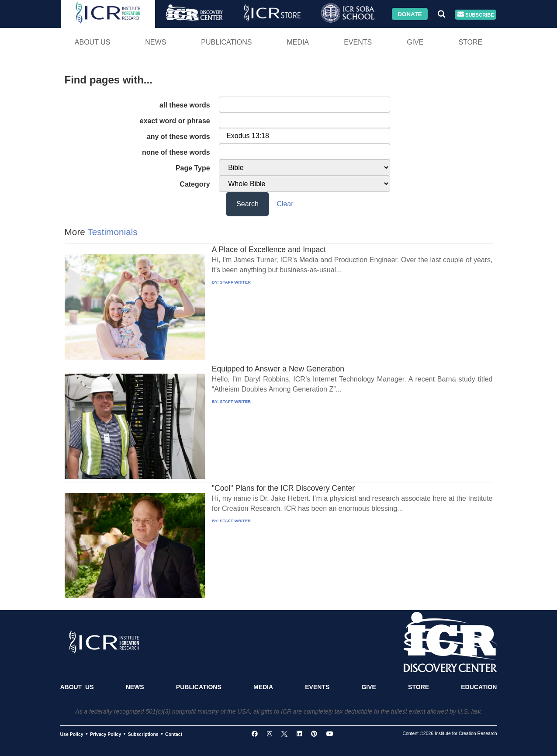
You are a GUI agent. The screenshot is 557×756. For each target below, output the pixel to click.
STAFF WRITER (235, 282)
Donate (410, 14)
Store (470, 42)
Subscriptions (143, 734)
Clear (285, 204)
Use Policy (72, 734)
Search (247, 204)
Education (479, 687)
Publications (226, 42)
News (156, 42)
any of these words (178, 137)
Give (415, 42)
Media (298, 42)
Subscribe (476, 15)
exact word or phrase (175, 121)
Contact (174, 734)
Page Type (193, 168)
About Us (93, 42)
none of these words (176, 152)
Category (195, 184)
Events (358, 42)
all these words (185, 105)
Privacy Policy (106, 734)
